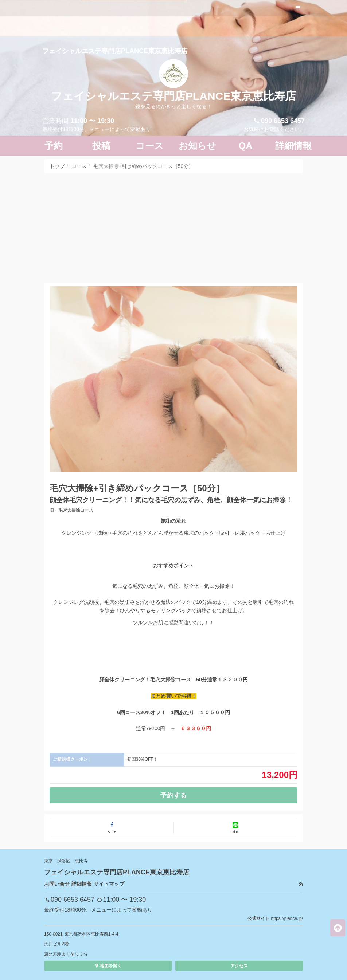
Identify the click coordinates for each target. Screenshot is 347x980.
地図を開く (108, 966)
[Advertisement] (173, 228)
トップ (57, 166)
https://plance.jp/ (287, 918)
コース (79, 166)
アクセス (239, 966)
